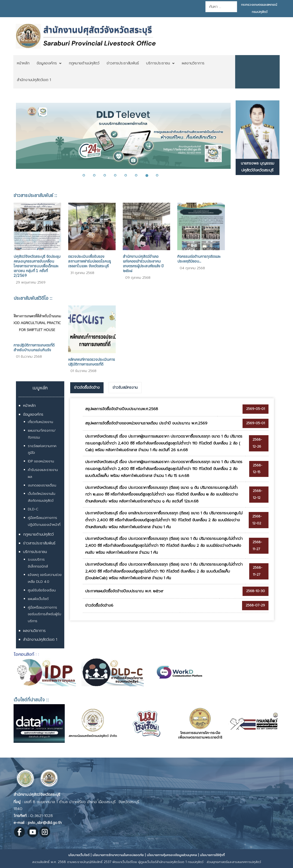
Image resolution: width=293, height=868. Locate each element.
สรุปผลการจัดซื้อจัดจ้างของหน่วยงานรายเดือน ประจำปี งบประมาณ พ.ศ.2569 (146, 423)
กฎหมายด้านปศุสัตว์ (38, 534)
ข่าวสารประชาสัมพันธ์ (39, 543)
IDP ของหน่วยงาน (41, 461)
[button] (87, 175)
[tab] (87, 388)
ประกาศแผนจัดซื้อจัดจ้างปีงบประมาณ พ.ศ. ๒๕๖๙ (124, 591)
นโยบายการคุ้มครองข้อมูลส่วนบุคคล (172, 855)
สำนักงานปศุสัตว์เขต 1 (40, 640)
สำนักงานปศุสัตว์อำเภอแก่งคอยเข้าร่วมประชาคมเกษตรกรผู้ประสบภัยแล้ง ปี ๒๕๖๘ (143, 263)
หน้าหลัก (29, 406)
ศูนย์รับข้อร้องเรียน (42, 590)
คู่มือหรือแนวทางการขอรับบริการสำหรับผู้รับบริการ (45, 614)
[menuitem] (23, 63)
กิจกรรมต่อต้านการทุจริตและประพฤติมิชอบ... (199, 259)
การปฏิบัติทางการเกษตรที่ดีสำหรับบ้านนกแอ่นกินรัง (34, 347)
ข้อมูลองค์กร (33, 414)
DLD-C (33, 509)
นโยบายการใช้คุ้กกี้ (212, 855)
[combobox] (221, 7)
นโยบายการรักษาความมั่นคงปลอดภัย (118, 855)
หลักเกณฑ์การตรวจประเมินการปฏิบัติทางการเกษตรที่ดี (92, 362)
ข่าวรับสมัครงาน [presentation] (125, 387)
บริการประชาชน (35, 552)
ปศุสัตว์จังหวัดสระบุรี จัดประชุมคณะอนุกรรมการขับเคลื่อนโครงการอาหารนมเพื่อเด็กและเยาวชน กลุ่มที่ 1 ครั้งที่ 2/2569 (37, 266)
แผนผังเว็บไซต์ (38, 599)
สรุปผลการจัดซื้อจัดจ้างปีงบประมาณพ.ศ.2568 (122, 409)
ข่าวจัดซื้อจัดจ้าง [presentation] (87, 387)
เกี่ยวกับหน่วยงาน (40, 422)
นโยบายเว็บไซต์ (79, 855)
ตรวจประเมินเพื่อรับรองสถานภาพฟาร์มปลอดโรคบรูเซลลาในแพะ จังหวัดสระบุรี (89, 261)
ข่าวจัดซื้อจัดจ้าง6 (99, 605)
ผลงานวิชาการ (34, 631)
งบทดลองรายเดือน (42, 485)
